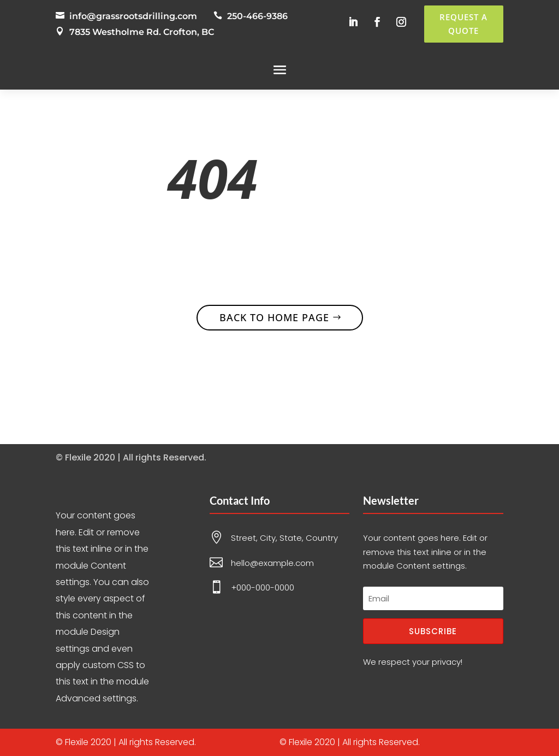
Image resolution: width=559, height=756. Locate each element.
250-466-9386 (257, 16)
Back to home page (274, 317)
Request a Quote (463, 24)
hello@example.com (272, 563)
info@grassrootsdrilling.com (133, 16)
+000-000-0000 (263, 587)
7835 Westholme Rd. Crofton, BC (142, 32)
